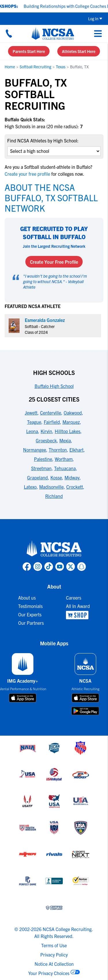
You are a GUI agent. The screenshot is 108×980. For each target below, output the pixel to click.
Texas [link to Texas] (61, 67)
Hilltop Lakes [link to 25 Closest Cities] (68, 431)
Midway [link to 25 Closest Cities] (72, 477)
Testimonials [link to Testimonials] (30, 606)
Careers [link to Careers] (74, 598)
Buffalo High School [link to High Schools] (54, 386)
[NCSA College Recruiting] (53, 33)
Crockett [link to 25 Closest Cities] (75, 487)
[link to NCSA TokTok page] (49, 567)
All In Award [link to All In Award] (78, 606)
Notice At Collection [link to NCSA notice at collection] (54, 964)
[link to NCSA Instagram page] (38, 567)
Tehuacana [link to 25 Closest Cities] (65, 468)
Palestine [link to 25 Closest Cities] (43, 459)
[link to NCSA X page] (71, 567)
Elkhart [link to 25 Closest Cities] (76, 450)
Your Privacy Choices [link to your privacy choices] (49, 973)
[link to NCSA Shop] (78, 615)
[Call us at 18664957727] (9, 33)
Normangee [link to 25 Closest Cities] (35, 450)
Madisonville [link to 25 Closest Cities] (51, 487)
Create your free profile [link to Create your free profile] (28, 174)
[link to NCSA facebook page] (27, 567)
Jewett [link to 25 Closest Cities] (31, 413)
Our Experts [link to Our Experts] (30, 614)
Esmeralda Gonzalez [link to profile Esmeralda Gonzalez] (45, 320)
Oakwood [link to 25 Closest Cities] (73, 413)
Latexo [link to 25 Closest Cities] (30, 487)
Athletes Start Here (79, 51)
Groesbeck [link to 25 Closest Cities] (46, 440)
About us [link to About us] (27, 598)
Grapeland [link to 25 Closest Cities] (37, 477)
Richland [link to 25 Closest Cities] (54, 496)
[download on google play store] (85, 711)
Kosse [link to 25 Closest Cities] (56, 477)
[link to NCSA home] (54, 549)
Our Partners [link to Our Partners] (31, 623)
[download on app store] (23, 698)
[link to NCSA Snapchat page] (82, 567)
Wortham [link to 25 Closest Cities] (64, 459)
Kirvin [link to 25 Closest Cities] (46, 431)
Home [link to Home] (10, 67)
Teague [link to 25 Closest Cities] (34, 422)
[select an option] (54, 151)
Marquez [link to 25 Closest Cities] (71, 422)
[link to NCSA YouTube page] (60, 567)
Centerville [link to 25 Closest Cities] (51, 413)
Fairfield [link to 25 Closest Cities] (52, 422)
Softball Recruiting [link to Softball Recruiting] (35, 67)
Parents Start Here (29, 51)
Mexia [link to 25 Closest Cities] (65, 440)
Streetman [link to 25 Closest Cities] (41, 468)
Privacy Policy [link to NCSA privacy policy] (54, 955)
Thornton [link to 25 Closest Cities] (58, 450)
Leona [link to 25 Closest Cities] (32, 431)
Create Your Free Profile (54, 262)
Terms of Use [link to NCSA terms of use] (54, 945)
